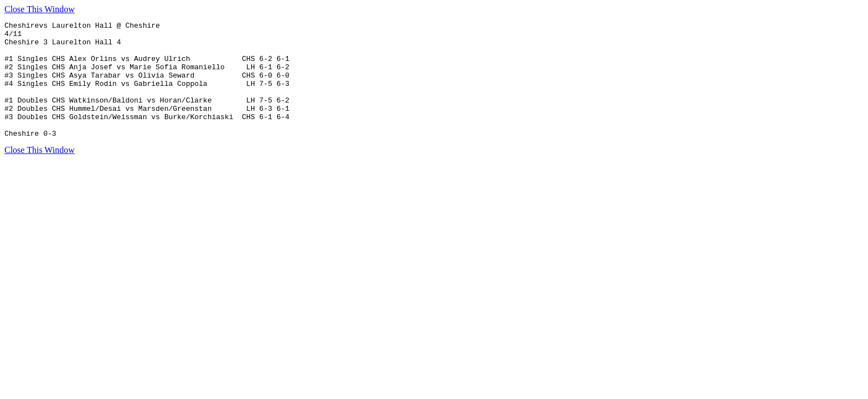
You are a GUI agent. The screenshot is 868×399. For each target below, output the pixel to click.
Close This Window (40, 9)
